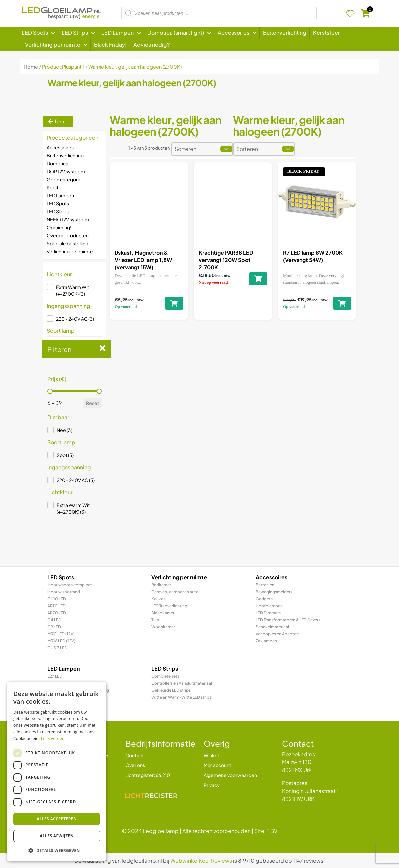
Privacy (212, 785)
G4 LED (54, 620)
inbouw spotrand (64, 592)
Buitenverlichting (65, 155)
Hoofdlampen (269, 606)
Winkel (211, 755)
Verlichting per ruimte (70, 251)
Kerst (52, 187)
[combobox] (196, 149)
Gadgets (264, 599)
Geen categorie (64, 179)
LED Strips (58, 211)
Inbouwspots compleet (70, 585)
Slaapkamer (163, 613)
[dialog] (57, 771)
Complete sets (165, 676)
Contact (135, 755)
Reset (93, 403)
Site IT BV (266, 831)
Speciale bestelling (67, 243)
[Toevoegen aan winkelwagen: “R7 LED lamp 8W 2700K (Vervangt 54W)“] (342, 303)
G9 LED (54, 627)
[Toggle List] (226, 149)
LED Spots (58, 203)
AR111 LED (56, 606)
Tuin (155, 620)
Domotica (57, 163)
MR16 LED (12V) (61, 641)
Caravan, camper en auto (175, 592)
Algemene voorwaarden (230, 775)
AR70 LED (57, 613)
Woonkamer (163, 627)
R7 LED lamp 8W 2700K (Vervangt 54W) (313, 256)
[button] (75, 290)
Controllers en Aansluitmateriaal (182, 683)
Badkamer (161, 585)
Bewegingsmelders (274, 592)
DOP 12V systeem (66, 171)
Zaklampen (266, 641)
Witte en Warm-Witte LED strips (181, 697)
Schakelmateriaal (272, 627)
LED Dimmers (268, 613)
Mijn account (217, 765)
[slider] (50, 391)
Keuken (159, 599)
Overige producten (68, 235)
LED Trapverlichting (169, 606)
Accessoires (60, 147)
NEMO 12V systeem (68, 219)
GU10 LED (57, 599)
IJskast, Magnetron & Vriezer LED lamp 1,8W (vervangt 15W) (143, 260)
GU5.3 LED (57, 648)
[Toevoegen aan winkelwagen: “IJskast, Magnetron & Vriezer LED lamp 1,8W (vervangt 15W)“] (174, 303)
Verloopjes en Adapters (278, 634)
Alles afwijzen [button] (57, 836)
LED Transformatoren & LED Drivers (288, 620)
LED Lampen (60, 195)
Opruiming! (59, 227)
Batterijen (265, 585)
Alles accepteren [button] (57, 819)
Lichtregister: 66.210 (148, 775)
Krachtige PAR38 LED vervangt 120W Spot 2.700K (226, 260)
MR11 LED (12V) (61, 634)
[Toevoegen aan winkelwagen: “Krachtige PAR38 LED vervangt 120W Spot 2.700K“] (258, 279)
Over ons (135, 765)
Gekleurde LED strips (171, 690)
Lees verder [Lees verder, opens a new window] (52, 738)
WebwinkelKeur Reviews (201, 861)
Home (31, 67)
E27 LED (55, 676)
